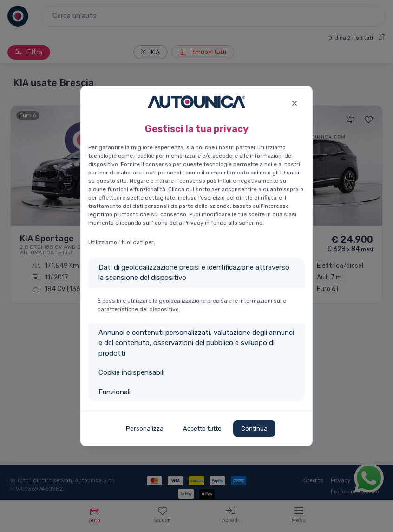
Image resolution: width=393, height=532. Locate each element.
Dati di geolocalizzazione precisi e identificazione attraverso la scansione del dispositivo (194, 273)
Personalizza (145, 429)
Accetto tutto (202, 429)
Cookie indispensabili (131, 372)
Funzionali (115, 392)
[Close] (294, 102)
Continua (254, 429)
